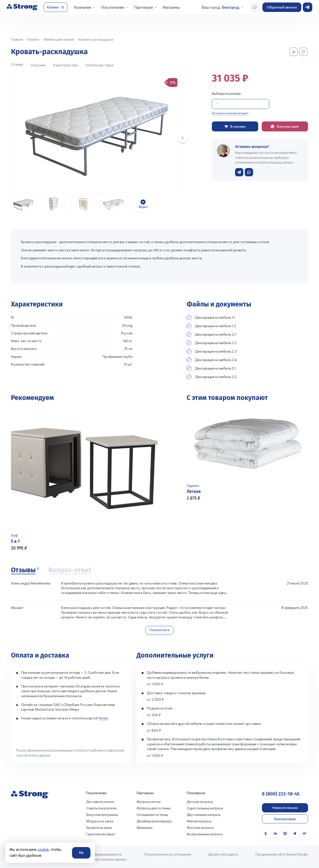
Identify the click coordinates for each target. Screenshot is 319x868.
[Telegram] (295, 833)
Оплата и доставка (100, 65)
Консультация (285, 819)
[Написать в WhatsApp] (249, 172)
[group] (97, 133)
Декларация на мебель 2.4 (212, 360)
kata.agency (230, 854)
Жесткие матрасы (200, 828)
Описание (38, 65)
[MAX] (285, 833)
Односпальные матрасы (205, 808)
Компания (82, 7)
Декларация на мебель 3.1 (211, 368)
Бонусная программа (102, 815)
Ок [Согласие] (81, 853)
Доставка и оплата (100, 802)
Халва (103, 718)
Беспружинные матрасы (205, 834)
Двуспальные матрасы (204, 815)
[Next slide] (182, 138)
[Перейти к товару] (84, 479)
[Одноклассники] (266, 833)
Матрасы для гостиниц (154, 808)
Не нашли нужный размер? (230, 113)
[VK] (275, 833)
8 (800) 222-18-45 (281, 794)
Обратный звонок (282, 7)
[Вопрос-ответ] (71, 570)
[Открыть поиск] (255, 7)
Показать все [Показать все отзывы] (159, 630)
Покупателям (113, 7)
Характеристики (66, 65)
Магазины (171, 7)
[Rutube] (304, 833)
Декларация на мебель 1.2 (211, 326)
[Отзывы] (25, 570)
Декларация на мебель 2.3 (212, 351)
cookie (43, 850)
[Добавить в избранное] (304, 52)
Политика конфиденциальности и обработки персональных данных (100, 857)
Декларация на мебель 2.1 (211, 334)
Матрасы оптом (149, 802)
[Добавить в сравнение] (294, 52)
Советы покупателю (101, 808)
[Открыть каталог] (56, 7)
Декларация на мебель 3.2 (212, 377)
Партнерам (143, 7)
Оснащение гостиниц (152, 815)
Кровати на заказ (99, 828)
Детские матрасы (200, 802)
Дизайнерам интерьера (154, 821)
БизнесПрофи (297, 854)
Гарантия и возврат (101, 834)
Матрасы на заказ (100, 821)
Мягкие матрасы (199, 821)
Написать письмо (285, 808)
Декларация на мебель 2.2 (212, 343)
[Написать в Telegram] (239, 172)
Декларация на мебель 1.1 (211, 317)
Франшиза (145, 828)
